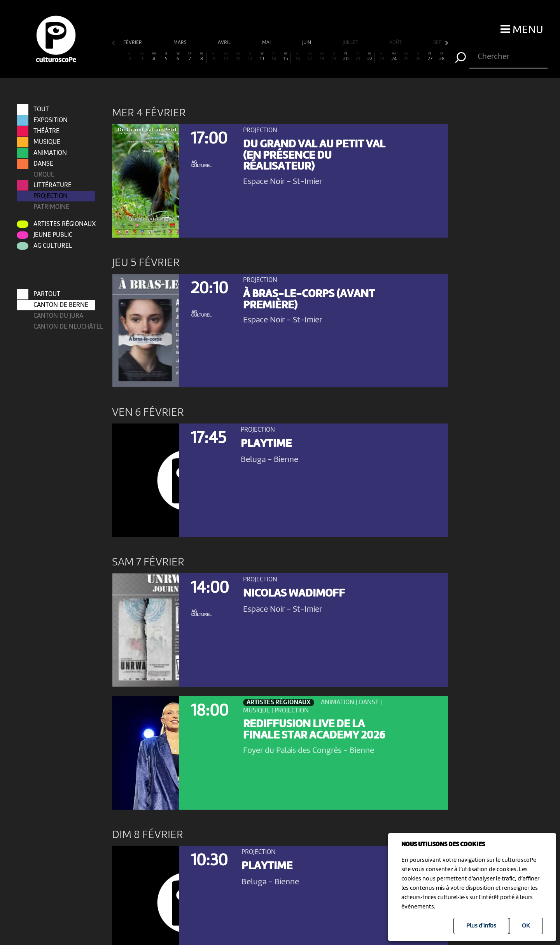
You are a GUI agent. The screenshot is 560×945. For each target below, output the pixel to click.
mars (181, 43)
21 (358, 57)
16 (298, 57)
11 (238, 57)
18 (322, 57)
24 (394, 57)
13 (262, 57)
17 (310, 57)
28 (442, 57)
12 (250, 57)
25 (406, 57)
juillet (351, 43)
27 (430, 57)
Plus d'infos (481, 926)
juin (307, 43)
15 (286, 57)
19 (334, 57)
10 (226, 57)
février (133, 43)
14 (274, 57)
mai (267, 43)
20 (346, 57)
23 (382, 57)
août (396, 43)
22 (370, 57)
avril (225, 43)
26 (418, 57)
